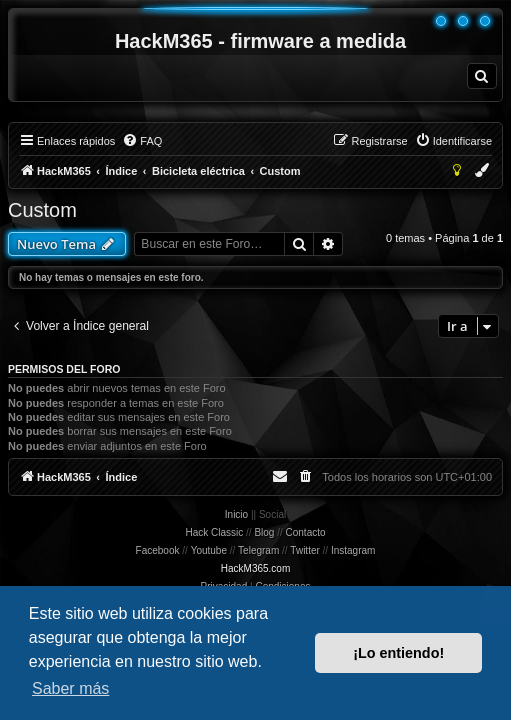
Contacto (306, 532)
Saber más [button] (70, 688)
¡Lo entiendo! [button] (398, 653)
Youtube (209, 550)
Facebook (158, 550)
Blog (264, 532)
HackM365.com (255, 568)
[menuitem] (482, 76)
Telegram (258, 550)
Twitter (304, 550)
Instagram (353, 550)
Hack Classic (214, 532)
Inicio (236, 514)
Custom (42, 210)
